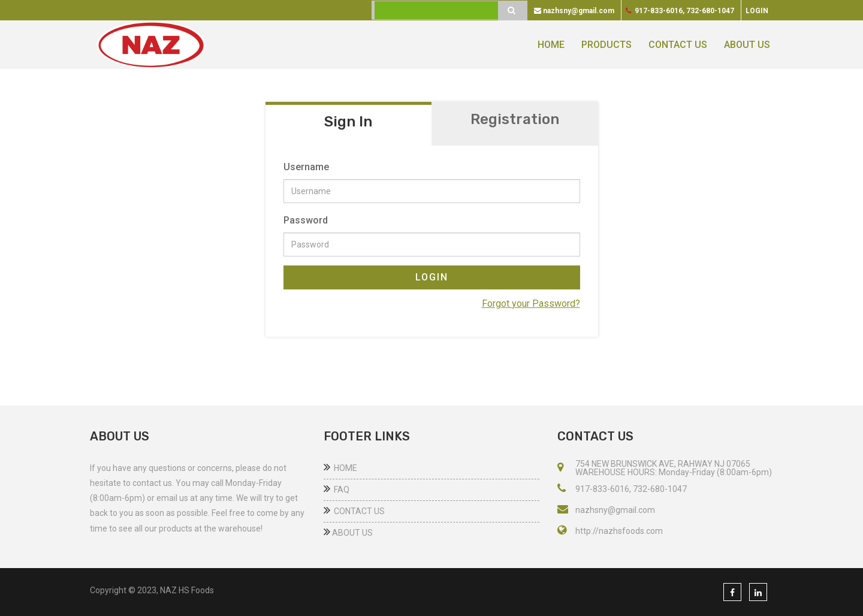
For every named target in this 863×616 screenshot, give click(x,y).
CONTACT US (678, 45)
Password (306, 220)
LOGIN (432, 277)
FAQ (337, 490)
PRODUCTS (606, 45)
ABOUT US (747, 45)
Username (306, 167)
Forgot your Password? (531, 304)
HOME (551, 45)
